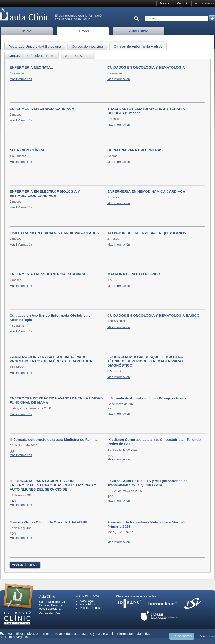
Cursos (83, 31)
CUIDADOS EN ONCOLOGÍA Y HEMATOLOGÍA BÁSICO (153, 315)
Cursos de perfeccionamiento (33, 55)
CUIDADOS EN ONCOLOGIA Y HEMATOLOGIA (146, 67)
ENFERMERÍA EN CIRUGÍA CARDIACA (42, 109)
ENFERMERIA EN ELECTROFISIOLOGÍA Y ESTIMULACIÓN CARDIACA (45, 193)
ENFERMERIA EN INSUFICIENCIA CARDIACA (47, 274)
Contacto (183, 4)
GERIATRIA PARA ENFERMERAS (135, 150)
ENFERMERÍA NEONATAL (31, 67)
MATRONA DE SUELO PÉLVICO (134, 274)
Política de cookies (92, 608)
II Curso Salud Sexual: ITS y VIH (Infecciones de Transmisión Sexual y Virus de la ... (147, 483)
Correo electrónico (51, 613)
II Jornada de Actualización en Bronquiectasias (147, 398)
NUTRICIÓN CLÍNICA (27, 150)
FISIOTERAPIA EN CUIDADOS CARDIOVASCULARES (54, 233)
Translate (165, 4)
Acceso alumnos (205, 4)
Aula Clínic (139, 31)
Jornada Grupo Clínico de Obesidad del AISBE (49, 522)
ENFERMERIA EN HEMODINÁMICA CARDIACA (146, 191)
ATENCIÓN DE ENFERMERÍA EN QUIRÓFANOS (147, 233)
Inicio (27, 31)
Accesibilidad (88, 605)
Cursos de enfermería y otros (139, 46)
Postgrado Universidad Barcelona (36, 46)
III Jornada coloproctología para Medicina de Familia (53, 439)
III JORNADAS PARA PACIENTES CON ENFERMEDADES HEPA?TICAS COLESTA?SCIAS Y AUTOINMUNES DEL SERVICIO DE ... (53, 485)
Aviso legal (87, 601)
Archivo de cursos (25, 565)
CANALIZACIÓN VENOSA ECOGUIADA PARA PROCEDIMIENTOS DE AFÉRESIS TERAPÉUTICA (51, 359)
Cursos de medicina (89, 46)
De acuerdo (182, 636)
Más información (21, 79)
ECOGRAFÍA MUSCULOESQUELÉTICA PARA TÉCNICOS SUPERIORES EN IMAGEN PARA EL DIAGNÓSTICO (147, 361)
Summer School (79, 55)
